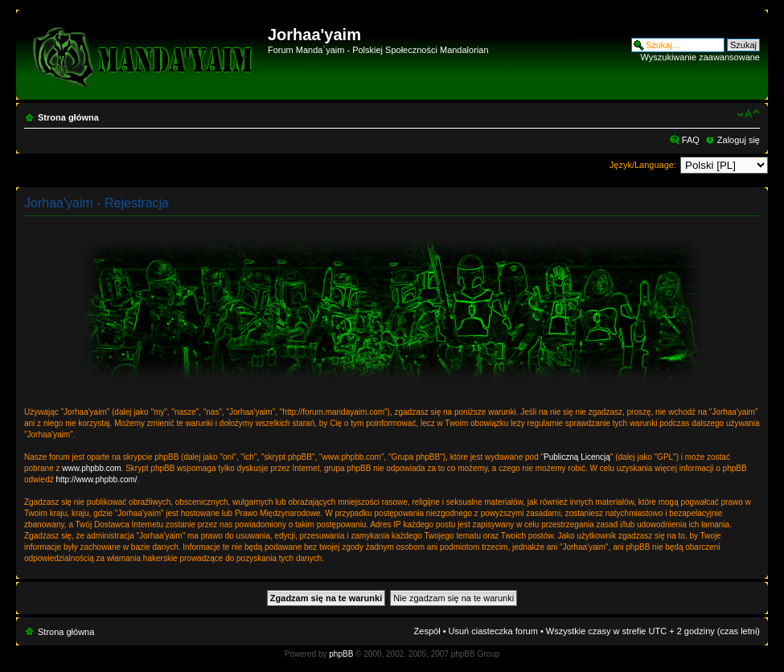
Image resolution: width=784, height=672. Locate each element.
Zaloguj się (739, 140)
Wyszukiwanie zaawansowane (700, 57)
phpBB (341, 654)
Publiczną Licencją (577, 457)
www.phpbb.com (91, 468)
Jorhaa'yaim (314, 35)
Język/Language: (643, 165)
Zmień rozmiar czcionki (748, 114)
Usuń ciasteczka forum (493, 631)
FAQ (691, 140)
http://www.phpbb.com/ (96, 479)
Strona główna (68, 117)
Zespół (427, 631)
